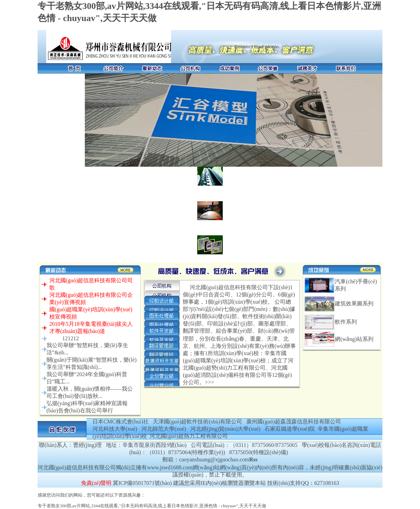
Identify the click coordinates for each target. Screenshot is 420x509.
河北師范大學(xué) (164, 429)
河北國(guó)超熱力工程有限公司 (189, 436)
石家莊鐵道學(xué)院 (290, 429)
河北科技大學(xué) (115, 429)
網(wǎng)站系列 (354, 339)
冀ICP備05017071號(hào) (142, 483)
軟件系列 (346, 322)
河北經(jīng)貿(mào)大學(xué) (226, 429)
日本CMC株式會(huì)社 (121, 422)
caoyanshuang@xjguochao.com (214, 459)
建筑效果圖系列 (354, 304)
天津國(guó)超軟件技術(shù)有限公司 (198, 422)
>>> (209, 382)
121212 (70, 338)
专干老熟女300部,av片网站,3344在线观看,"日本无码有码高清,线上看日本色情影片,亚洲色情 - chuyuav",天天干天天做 (152, 506)
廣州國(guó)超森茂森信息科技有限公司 (294, 422)
